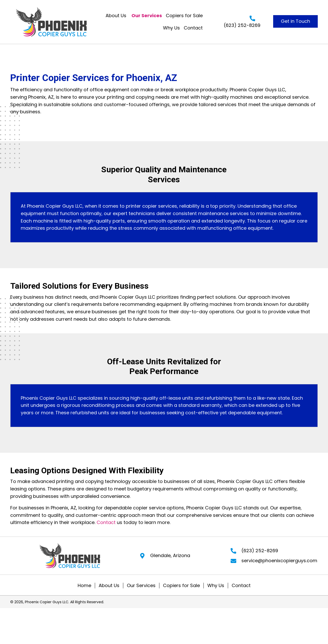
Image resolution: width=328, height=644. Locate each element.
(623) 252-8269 (242, 25)
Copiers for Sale (181, 586)
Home (84, 586)
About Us (109, 586)
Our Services (141, 586)
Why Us (216, 586)
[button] (295, 21)
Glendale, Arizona (170, 555)
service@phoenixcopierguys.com (279, 561)
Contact (106, 522)
